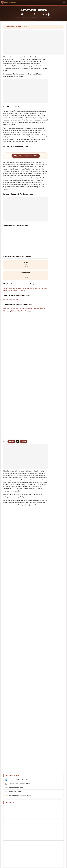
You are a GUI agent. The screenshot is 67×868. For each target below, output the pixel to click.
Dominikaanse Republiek (19, 235)
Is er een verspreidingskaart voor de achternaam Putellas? (23, 332)
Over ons (22, 805)
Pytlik (9, 579)
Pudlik (9, 583)
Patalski (10, 561)
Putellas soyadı (14, 677)
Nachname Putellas (15, 635)
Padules (13, 293)
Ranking (31, 805)
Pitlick (19, 295)
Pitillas (11, 284)
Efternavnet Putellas (15, 658)
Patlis (9, 462)
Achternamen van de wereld (13, 27)
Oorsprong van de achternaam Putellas (19, 600)
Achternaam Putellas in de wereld (18, 596)
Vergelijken (40, 805)
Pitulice (9, 539)
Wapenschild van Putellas (16, 604)
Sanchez (44, 273)
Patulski (24, 293)
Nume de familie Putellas (17, 669)
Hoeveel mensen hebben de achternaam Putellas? (21, 326)
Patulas (9, 426)
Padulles (18, 293)
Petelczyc (30, 293)
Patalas (9, 431)
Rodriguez (12, 273)
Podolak (10, 557)
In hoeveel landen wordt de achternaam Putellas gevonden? (24, 321)
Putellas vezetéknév (15, 665)
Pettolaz (42, 293)
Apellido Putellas (14, 623)
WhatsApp (11, 344)
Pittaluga (28, 295)
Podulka (10, 565)
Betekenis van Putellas (15, 608)
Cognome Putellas (15, 638)
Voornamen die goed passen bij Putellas (20, 611)
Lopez (32, 273)
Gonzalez (19, 273)
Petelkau (36, 293)
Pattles (9, 471)
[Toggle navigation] (64, 3)
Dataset (48, 805)
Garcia (5, 273)
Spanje (13, 231)
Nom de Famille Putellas (16, 631)
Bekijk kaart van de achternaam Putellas (26, 156)
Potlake (10, 570)
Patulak (10, 476)
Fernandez (26, 273)
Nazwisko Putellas (15, 650)
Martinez (38, 273)
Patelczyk (10, 552)
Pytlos (9, 485)
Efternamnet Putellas (16, 673)
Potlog (9, 574)
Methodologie (13, 805)
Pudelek (10, 494)
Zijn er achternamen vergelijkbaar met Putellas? (20, 338)
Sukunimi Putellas (15, 662)
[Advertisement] (33, 42)
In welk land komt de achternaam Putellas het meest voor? (24, 307)
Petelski (10, 444)
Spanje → (22, 275)
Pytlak (9, 507)
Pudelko (10, 498)
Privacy (56, 805)
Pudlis (9, 511)
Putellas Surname (15, 627)
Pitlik (23, 295)
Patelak (9, 440)
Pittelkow (10, 534)
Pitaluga (14, 295)
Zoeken (49, 745)
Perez (5, 275)
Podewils (10, 543)
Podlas (9, 467)
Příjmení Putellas (14, 654)
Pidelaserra (7, 295)
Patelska (10, 480)
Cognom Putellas (14, 642)
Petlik (9, 547)
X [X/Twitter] (18, 344)
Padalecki (6, 293)
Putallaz (16, 284)
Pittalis (9, 489)
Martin (15, 275)
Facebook (24, 344)
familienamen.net (34, 798)
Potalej (9, 529)
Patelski (10, 503)
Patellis (6, 284)
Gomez (10, 275)
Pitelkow (10, 453)
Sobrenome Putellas (15, 646)
